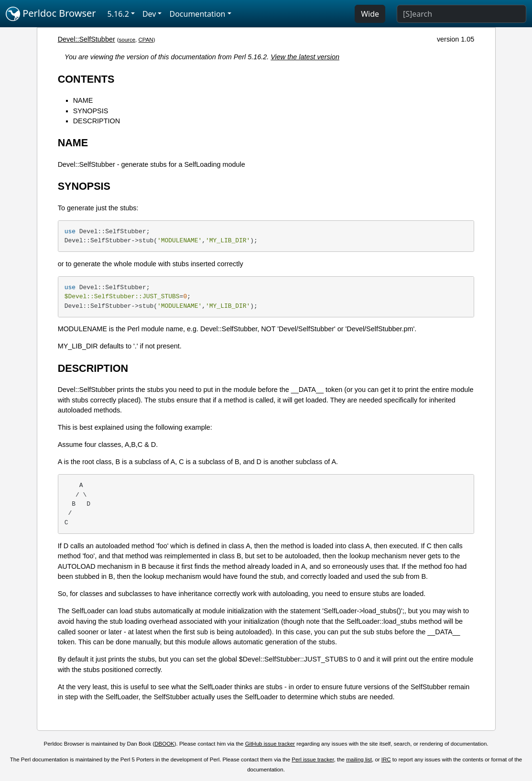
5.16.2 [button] (118, 14)
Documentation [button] (197, 14)
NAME (83, 100)
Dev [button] (149, 14)
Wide (370, 14)
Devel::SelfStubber (87, 39)
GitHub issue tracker (270, 744)
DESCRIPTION (97, 121)
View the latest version (305, 57)
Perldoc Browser (51, 14)
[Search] (461, 14)
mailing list (359, 759)
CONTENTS (86, 79)
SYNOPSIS (91, 111)
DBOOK (164, 744)
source (127, 40)
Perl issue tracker (313, 759)
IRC (386, 759)
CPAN (146, 40)
